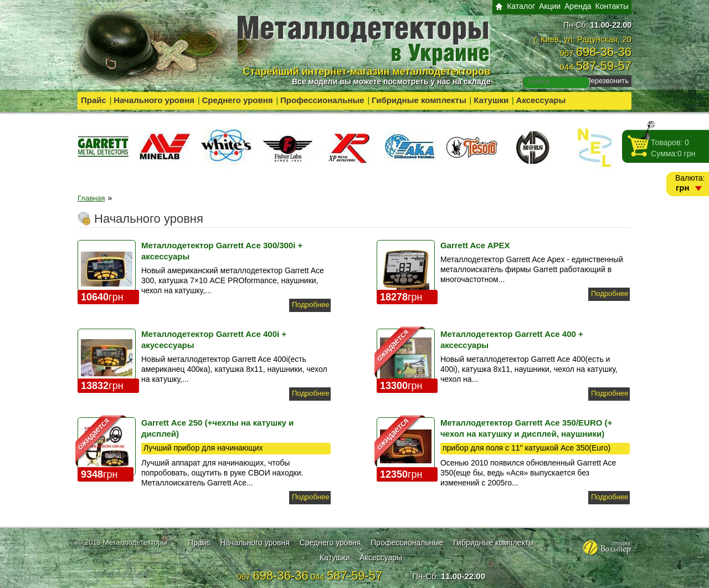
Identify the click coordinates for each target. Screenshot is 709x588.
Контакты (612, 6)
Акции (550, 6)
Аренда (578, 6)
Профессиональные (322, 100)
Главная (91, 198)
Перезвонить (607, 81)
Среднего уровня (237, 100)
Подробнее (310, 305)
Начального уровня (154, 100)
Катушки (491, 100)
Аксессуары (541, 100)
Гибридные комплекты (419, 100)
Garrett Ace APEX (475, 245)
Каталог (521, 6)
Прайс (94, 100)
